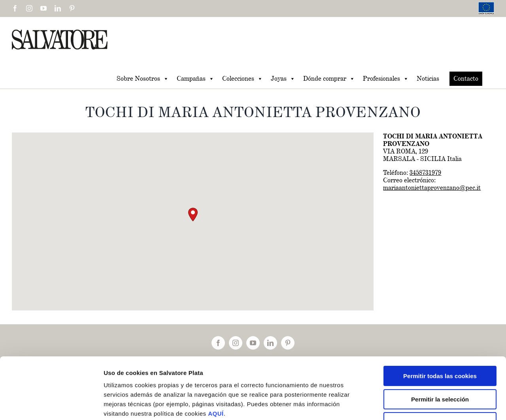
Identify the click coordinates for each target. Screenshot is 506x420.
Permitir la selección (440, 347)
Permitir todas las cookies (440, 323)
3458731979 (425, 173)
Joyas (283, 79)
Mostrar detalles (423, 404)
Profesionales (386, 79)
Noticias (428, 79)
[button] (193, 215)
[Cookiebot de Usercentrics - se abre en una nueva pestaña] (51, 405)
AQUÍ (216, 361)
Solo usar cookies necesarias (440, 370)
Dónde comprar (329, 79)
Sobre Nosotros (143, 79)
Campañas (195, 79)
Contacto (466, 79)
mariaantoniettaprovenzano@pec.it (432, 188)
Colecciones (243, 79)
